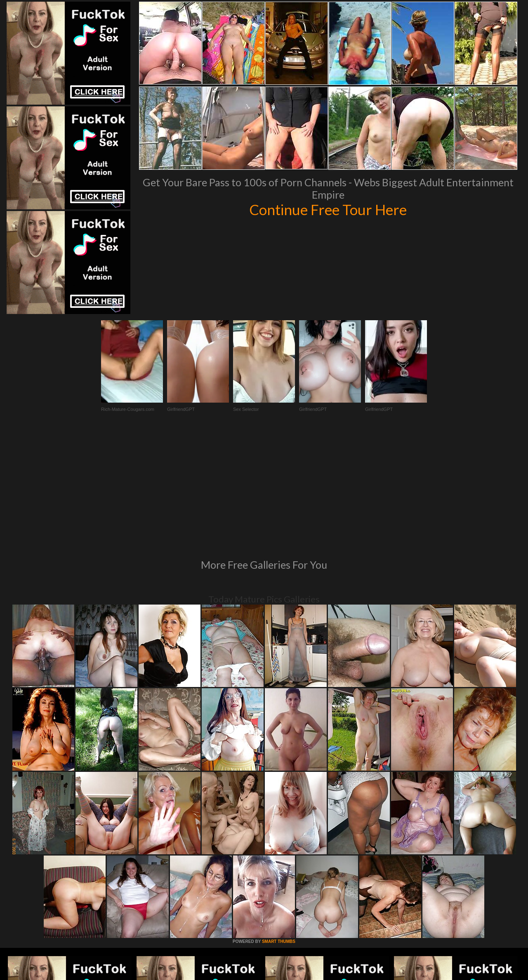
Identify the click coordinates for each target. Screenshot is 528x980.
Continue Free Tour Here (328, 209)
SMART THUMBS (279, 829)
